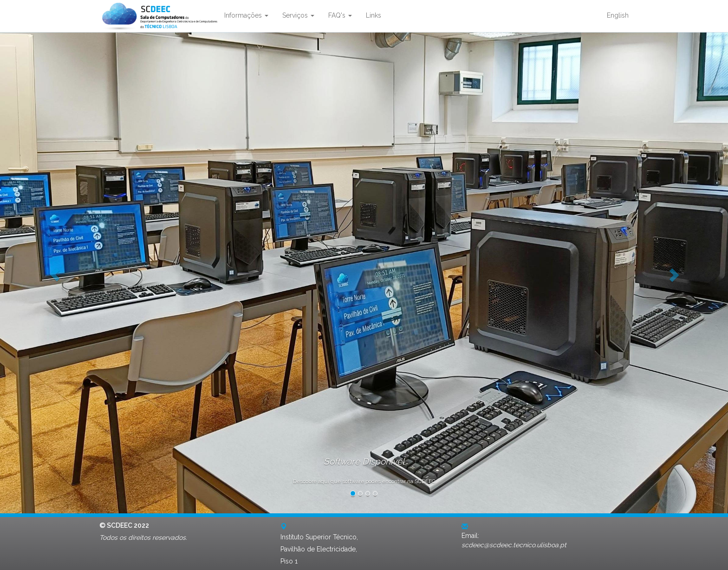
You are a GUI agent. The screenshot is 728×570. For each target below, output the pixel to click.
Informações (246, 15)
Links (374, 15)
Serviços (298, 15)
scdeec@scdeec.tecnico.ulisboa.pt (514, 545)
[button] (55, 271)
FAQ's (340, 15)
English (618, 15)
